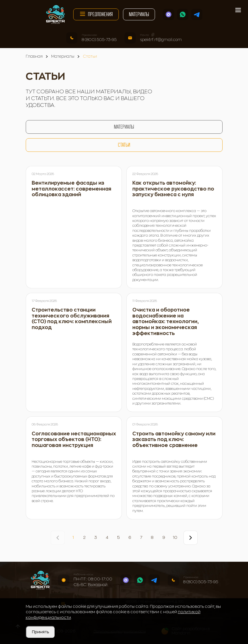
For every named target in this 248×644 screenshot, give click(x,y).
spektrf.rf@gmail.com (161, 40)
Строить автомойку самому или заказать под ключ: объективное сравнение (174, 440)
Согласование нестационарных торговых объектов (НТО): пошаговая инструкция (74, 440)
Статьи (124, 145)
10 (175, 537)
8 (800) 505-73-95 (99, 40)
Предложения (96, 14)
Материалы (139, 14)
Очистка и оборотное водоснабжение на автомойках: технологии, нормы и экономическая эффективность (166, 322)
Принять (40, 632)
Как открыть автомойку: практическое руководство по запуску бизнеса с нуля (173, 189)
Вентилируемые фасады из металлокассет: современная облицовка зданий (72, 189)
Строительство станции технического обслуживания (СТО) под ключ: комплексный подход (72, 319)
